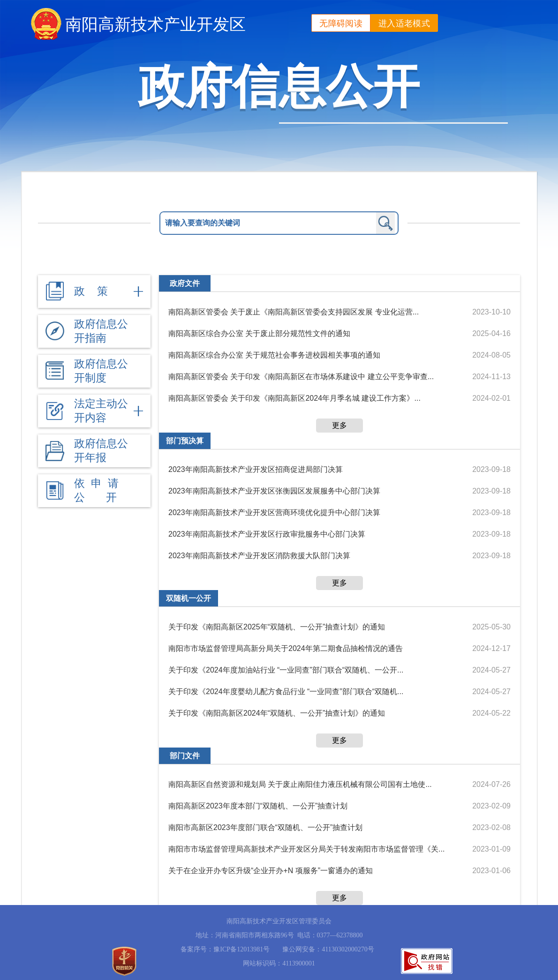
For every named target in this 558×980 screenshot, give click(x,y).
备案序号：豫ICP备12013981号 (225, 949)
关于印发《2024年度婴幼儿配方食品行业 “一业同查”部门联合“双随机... (286, 692)
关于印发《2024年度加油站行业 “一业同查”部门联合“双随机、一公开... (286, 670)
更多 (339, 425)
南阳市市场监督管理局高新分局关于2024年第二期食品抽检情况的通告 (286, 648)
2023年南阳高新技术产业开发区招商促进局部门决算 (256, 469)
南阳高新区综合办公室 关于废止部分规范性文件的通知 (259, 333)
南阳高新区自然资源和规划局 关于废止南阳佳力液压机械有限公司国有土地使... (300, 784)
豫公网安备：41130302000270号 (328, 949)
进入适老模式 (404, 23)
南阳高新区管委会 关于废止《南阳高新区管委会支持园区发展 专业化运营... (294, 312)
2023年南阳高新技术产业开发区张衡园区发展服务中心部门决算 (274, 491)
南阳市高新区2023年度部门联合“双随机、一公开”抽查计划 (265, 827)
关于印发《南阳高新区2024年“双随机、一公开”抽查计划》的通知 (277, 713)
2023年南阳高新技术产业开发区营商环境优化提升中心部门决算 (274, 512)
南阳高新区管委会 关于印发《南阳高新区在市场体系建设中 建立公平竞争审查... (301, 377)
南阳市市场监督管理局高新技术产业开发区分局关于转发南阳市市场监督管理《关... (306, 849)
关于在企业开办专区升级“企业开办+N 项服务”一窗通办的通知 (271, 871)
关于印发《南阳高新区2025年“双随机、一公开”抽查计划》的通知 (277, 627)
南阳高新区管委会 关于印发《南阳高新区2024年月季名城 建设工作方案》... (294, 398)
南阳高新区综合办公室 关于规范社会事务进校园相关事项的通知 (274, 355)
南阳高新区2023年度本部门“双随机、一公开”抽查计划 (258, 806)
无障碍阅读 (341, 23)
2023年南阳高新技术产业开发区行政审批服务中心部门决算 (267, 534)
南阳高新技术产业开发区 (155, 24)
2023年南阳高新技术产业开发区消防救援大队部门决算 (259, 556)
